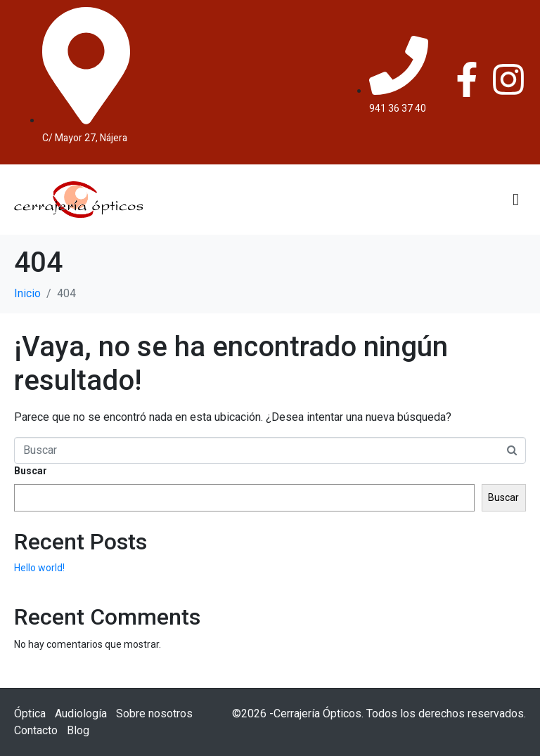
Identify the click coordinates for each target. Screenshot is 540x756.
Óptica (30, 713)
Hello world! (39, 568)
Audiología (81, 713)
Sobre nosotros (154, 713)
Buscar (31, 471)
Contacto (36, 730)
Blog (78, 730)
